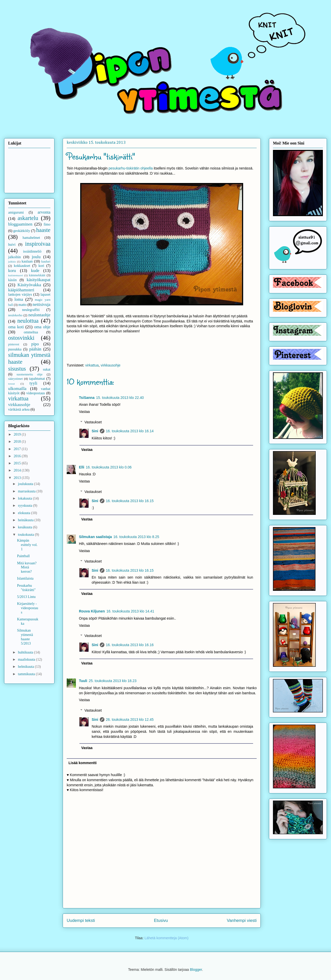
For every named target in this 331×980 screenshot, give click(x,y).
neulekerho (15, 315)
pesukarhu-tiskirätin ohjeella (131, 168)
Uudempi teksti (81, 920)
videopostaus (36, 393)
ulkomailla (17, 389)
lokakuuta (25, 498)
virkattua (92, 365)
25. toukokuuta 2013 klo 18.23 (113, 681)
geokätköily (22, 231)
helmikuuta (26, 667)
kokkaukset (22, 266)
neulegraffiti (31, 310)
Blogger (196, 970)
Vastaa (84, 412)
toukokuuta (26, 535)
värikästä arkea (19, 409)
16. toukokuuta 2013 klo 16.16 (130, 645)
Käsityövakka (29, 285)
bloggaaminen (20, 224)
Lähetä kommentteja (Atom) (166, 938)
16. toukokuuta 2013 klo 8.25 (136, 537)
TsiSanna (87, 398)
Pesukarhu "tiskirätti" (26, 588)
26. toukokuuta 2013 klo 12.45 (130, 720)
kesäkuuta (25, 527)
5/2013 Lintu (26, 597)
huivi (12, 245)
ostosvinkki (21, 338)
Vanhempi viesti (242, 920)
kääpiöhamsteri (21, 290)
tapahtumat (37, 379)
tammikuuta (27, 674)
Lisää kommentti (82, 763)
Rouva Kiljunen (92, 611)
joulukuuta (26, 484)
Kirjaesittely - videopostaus (28, 608)
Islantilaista (25, 578)
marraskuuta (27, 491)
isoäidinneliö (32, 251)
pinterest (14, 344)
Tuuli (83, 681)
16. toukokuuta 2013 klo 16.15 (130, 501)
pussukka (15, 349)
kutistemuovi (16, 275)
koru (12, 271)
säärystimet (15, 379)
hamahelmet (31, 238)
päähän (35, 349)
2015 (18, 463)
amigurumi (16, 212)
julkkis (12, 262)
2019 (18, 434)
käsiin (12, 280)
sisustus (17, 369)
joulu (36, 257)
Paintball (23, 556)
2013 (18, 478)
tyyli (33, 383)
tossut (11, 384)
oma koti (16, 327)
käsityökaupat (39, 280)
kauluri (46, 262)
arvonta (44, 212)
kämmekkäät (37, 275)
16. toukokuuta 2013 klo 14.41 (130, 611)
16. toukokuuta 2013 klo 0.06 (109, 467)
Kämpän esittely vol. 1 (27, 545)
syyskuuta (25, 506)
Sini (95, 431)
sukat (47, 369)
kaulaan (27, 261)
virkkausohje (111, 365)
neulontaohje (39, 315)
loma (19, 299)
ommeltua (31, 332)
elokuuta (24, 513)
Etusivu (161, 920)
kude (35, 271)
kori (41, 266)
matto (22, 305)
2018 (18, 442)
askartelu (28, 218)
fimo (47, 224)
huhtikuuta (26, 652)
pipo (35, 344)
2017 (18, 449)
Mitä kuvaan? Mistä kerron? (27, 567)
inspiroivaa (38, 244)
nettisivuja (42, 304)
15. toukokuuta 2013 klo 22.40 (120, 398)
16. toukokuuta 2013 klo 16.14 (130, 431)
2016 (18, 456)
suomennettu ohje (30, 374)
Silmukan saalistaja (95, 537)
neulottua (28, 321)
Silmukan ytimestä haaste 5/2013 (25, 637)
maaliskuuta (27, 659)
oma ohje (42, 327)
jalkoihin (15, 257)
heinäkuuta (26, 520)
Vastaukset (93, 422)
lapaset (45, 295)
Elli (82, 467)
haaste (43, 230)
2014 (18, 470)
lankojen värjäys (20, 295)
